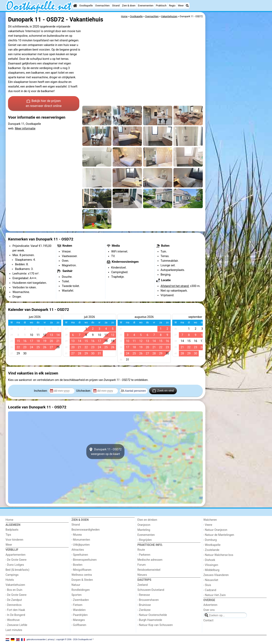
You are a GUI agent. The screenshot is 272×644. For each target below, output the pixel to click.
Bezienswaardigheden (86, 530)
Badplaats (12, 530)
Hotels (10, 580)
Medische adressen (150, 560)
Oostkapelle (86, 6)
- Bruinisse (144, 605)
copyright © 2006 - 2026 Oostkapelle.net (74, 639)
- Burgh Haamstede (150, 620)
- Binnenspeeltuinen (84, 560)
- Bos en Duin (14, 590)
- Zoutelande (211, 550)
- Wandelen (79, 610)
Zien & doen (129, 6)
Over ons (209, 610)
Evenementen (146, 6)
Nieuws (142, 575)
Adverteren (210, 605)
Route (141, 550)
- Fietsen (77, 605)
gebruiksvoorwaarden (36, 639)
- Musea (77, 535)
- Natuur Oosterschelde (152, 615)
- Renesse (144, 595)
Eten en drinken (147, 520)
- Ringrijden (145, 540)
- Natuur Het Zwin (215, 595)
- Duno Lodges (15, 565)
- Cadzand (210, 590)
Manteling (144, 530)
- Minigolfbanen (81, 570)
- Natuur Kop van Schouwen (155, 625)
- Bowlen (77, 565)
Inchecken (41, 391)
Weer (181, 6)
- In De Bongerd (15, 615)
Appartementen (16, 555)
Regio (172, 6)
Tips (8, 535)
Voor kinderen (15, 540)
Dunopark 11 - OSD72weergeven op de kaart (105, 452)
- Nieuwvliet (211, 580)
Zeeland (143, 585)
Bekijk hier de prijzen (44, 104)
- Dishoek (209, 560)
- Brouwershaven (148, 600)
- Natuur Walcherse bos (218, 555)
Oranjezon (144, 525)
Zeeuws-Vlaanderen (216, 575)
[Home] (75, 6)
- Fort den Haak (15, 610)
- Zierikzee (144, 610)
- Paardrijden (80, 615)
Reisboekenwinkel (149, 570)
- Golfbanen (79, 625)
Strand (116, 6)
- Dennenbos (14, 605)
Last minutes (14, 630)
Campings (12, 575)
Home (10, 520)
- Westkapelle (212, 545)
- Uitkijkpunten (81, 545)
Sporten (76, 595)
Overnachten (102, 6)
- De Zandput (14, 600)
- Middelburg (211, 570)
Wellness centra (82, 575)
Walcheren (210, 520)
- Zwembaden (80, 600)
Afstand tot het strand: (175, 286)
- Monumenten (81, 540)
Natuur (76, 585)
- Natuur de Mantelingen (219, 535)
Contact (208, 620)
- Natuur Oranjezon (215, 530)
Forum (142, 565)
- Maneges (78, 620)
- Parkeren (144, 555)
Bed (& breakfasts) (18, 570)
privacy (51, 639)
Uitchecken (84, 391)
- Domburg (210, 540)
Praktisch (161, 6)
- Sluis (207, 585)
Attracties (78, 550)
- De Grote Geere (16, 560)
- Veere (208, 525)
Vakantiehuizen (15, 585)
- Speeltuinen (80, 555)
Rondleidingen (81, 590)
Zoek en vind (163, 391)
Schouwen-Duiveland (151, 590)
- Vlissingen (211, 565)
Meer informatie (25, 129)
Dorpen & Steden (82, 580)
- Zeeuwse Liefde (16, 625)
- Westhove (13, 620)
